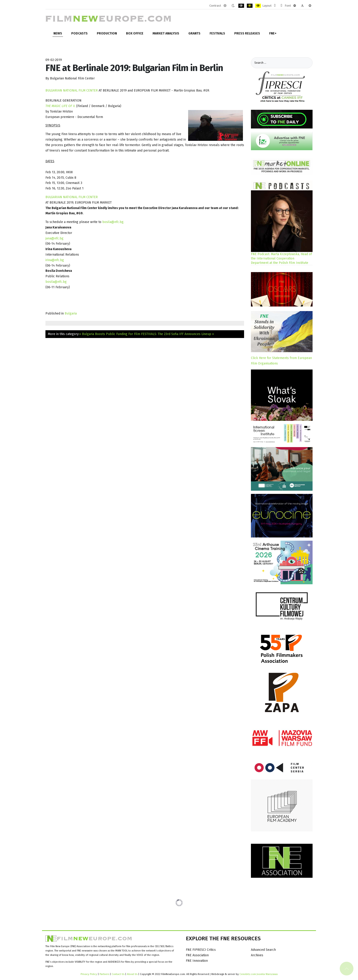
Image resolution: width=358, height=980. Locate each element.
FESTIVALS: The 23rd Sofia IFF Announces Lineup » (178, 334)
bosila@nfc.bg (113, 222)
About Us (132, 974)
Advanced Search (263, 950)
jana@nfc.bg (54, 238)
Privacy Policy (89, 974)
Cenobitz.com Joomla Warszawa (259, 974)
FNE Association (197, 955)
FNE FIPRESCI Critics (201, 950)
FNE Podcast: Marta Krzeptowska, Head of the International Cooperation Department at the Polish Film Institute (281, 258)
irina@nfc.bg (55, 260)
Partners (104, 974)
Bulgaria (71, 313)
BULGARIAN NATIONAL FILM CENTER (72, 90)
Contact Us (118, 974)
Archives (257, 955)
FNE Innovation (197, 961)
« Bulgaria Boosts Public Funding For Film (110, 334)
